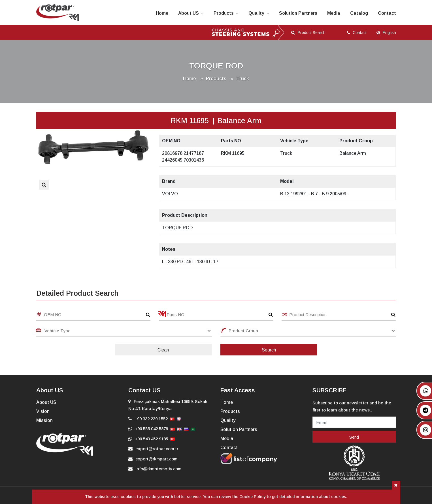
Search (269, 350)
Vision (43, 411)
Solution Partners (298, 13)
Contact (387, 13)
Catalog (359, 13)
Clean (163, 350)
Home (162, 13)
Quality (256, 13)
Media (334, 13)
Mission (44, 420)
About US (189, 13)
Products (224, 13)
